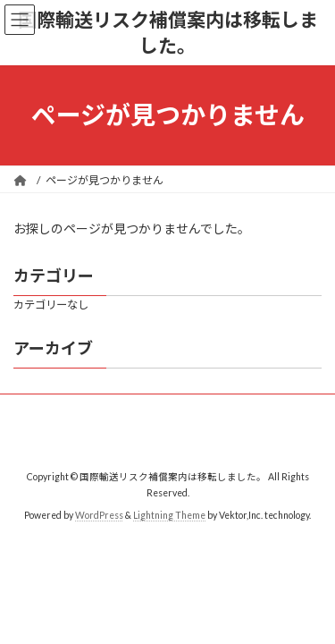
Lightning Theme (169, 515)
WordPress (99, 515)
